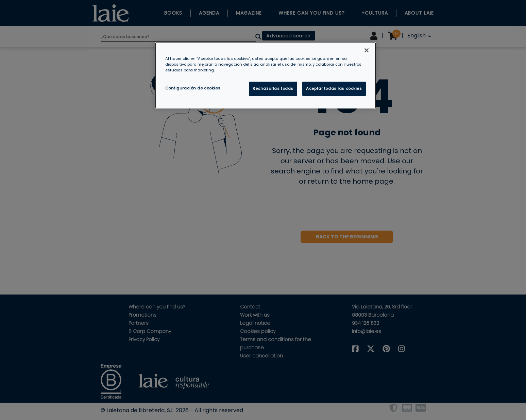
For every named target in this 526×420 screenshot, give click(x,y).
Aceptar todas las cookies (334, 88)
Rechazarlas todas (273, 88)
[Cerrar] (367, 50)
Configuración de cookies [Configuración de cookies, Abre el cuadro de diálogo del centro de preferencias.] (193, 88)
